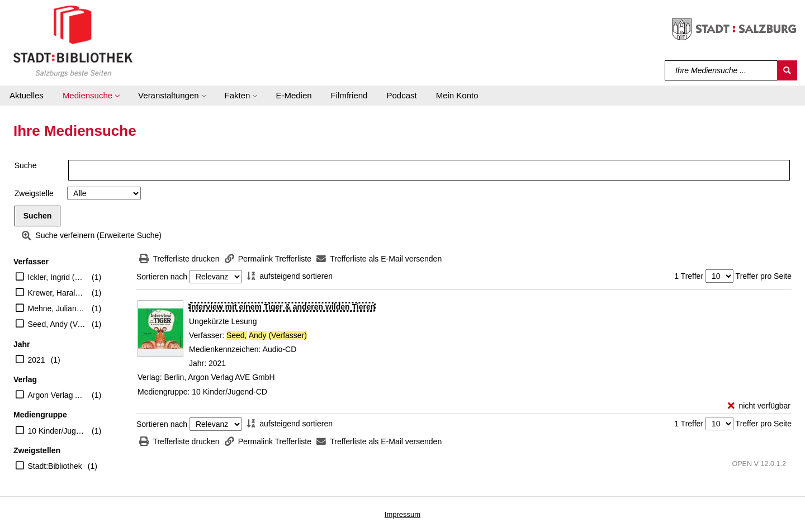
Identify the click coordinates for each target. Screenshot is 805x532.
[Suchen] (787, 70)
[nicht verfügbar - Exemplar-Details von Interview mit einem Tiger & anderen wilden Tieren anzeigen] (759, 406)
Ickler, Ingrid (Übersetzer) (57, 277)
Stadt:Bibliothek (55, 466)
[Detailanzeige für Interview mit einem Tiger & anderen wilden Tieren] (282, 307)
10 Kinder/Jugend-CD (57, 431)
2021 (37, 360)
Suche (26, 165)
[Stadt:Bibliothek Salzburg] (73, 41)
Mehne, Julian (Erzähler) (57, 308)
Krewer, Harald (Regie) (57, 293)
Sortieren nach (162, 277)
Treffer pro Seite (764, 276)
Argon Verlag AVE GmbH (57, 395)
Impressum (402, 514)
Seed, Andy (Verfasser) (57, 324)
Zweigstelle (34, 193)
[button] (91, 96)
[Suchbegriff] (721, 70)
